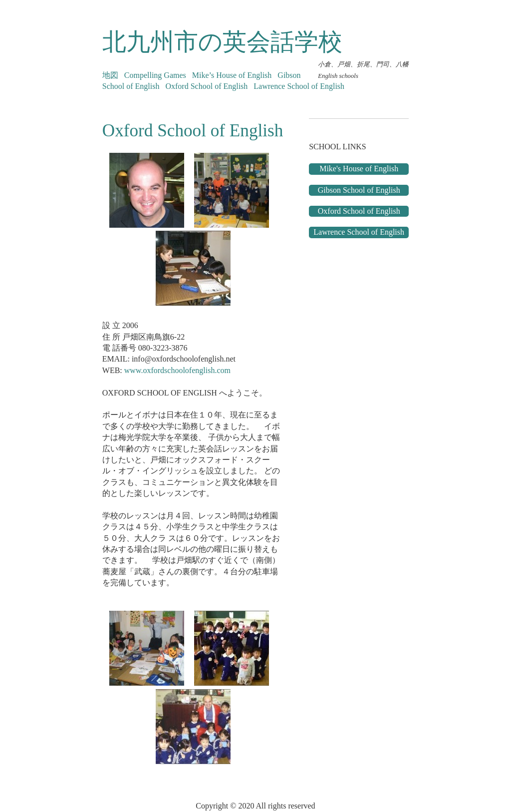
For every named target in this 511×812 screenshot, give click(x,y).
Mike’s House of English (232, 75)
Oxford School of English (206, 86)
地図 (110, 75)
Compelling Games (155, 75)
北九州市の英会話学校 (222, 42)
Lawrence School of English (299, 86)
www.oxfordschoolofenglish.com (177, 370)
